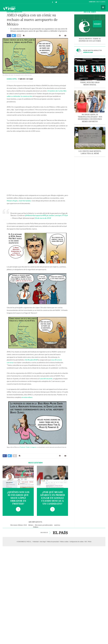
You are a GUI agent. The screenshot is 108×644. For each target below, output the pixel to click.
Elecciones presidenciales (44, 525)
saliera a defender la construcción (19, 96)
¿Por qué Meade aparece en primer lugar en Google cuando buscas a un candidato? (52, 498)
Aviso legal (43, 542)
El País (9, 2)
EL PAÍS (60, 533)
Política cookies (64, 542)
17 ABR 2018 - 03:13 (25, 79)
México (31, 525)
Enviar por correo (65, 36)
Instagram (33, 447)
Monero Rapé (12, 201)
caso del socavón (46, 379)
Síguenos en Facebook (53, 2)
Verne (9, 8)
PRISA (90, 542)
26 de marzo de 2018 (43, 218)
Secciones (103, 7)
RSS (86, 542)
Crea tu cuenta (101, 2)
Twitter (28, 447)
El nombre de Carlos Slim (57, 91)
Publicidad (36, 542)
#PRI (44, 215)
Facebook (23, 447)
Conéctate (92, 2)
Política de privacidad (53, 542)
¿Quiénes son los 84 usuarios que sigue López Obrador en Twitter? (18, 498)
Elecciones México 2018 (14, 12)
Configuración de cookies (77, 542)
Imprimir (60, 36)
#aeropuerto (37, 215)
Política (36, 527)
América (57, 525)
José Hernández (25, 201)
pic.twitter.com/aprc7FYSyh (57, 215)
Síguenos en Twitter (56, 2)
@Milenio (28, 215)
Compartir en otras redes (19, 36)
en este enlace (27, 397)
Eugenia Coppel (12, 79)
